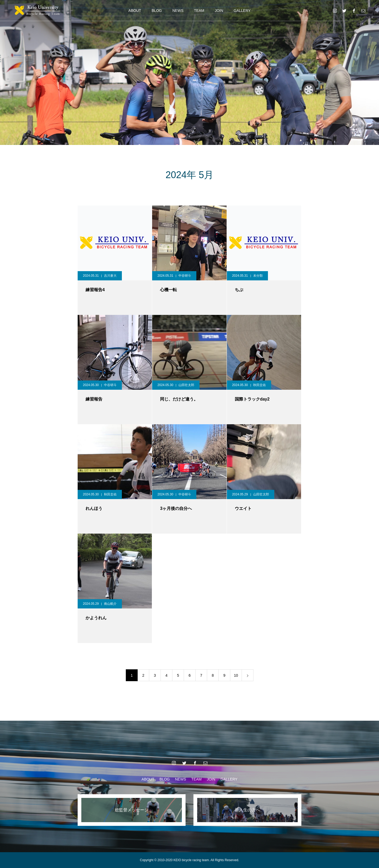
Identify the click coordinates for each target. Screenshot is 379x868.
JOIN (219, 11)
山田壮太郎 (186, 385)
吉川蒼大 (110, 276)
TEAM (199, 11)
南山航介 (110, 604)
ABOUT (135, 11)
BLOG (157, 11)
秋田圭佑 (260, 385)
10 (236, 675)
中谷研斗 (185, 276)
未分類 (258, 276)
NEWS (178, 11)
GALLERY (242, 11)
